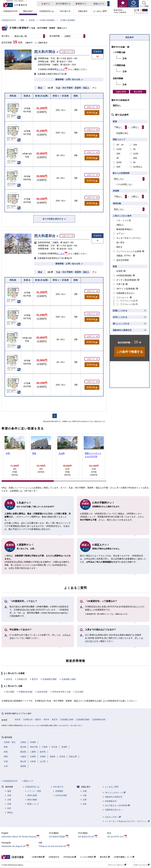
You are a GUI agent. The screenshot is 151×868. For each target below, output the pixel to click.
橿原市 (38, 720)
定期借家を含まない (126, 293)
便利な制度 (32, 795)
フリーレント (123, 298)
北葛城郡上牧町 (69, 679)
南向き (119, 247)
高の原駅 (10, 692)
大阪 (9, 800)
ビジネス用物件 (88, 857)
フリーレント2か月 (129, 304)
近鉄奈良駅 (42, 692)
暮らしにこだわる (121, 324)
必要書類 (59, 791)
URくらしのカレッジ (115, 793)
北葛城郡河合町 (99, 720)
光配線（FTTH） (124, 256)
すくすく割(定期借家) (126, 280)
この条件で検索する (130, 352)
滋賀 (9, 791)
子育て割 (121, 284)
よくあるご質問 (112, 787)
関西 (22, 20)
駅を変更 (138, 92)
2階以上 (120, 225)
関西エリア (28, 781)
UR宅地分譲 (70, 857)
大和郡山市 (22, 679)
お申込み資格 (61, 795)
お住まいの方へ (113, 817)
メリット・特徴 (34, 791)
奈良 (9, 808)
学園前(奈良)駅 (26, 692)
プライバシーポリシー (117, 865)
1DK (135, 145)
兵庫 (9, 804)
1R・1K (120, 145)
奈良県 (32, 20)
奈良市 (9, 679)
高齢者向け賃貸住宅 (122, 330)
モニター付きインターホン (129, 238)
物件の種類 (32, 800)
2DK (118, 154)
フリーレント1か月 (129, 301)
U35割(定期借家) (124, 275)
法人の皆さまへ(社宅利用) (117, 805)
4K (134, 162)
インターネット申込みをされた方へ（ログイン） (127, 821)
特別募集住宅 (111, 801)
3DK (135, 158)
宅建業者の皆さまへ (114, 810)
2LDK (136, 154)
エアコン (121, 234)
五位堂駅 (79, 692)
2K (134, 149)
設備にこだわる (120, 311)
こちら (62, 69)
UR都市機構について (124, 857)
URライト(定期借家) (126, 289)
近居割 (119, 271)
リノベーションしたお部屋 (129, 251)
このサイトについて (141, 865)
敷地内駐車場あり (125, 229)
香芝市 (35, 679)
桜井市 (46, 720)
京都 (9, 795)
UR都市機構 (38, 857)
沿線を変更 (121, 92)
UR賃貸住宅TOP (9, 20)
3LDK (119, 162)
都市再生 (105, 857)
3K (118, 158)
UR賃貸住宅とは (32, 787)
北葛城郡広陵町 (50, 679)
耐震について (33, 804)
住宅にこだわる (120, 317)
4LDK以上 (138, 167)
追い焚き (121, 242)
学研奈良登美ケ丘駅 (61, 692)
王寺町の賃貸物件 (47, 20)
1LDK (119, 149)
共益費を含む (122, 133)
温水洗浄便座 (123, 260)
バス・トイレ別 (124, 220)
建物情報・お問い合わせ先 (68, 79)
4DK (118, 167)
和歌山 (10, 813)
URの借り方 (91, 641)
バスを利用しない (124, 184)
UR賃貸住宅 (54, 857)
